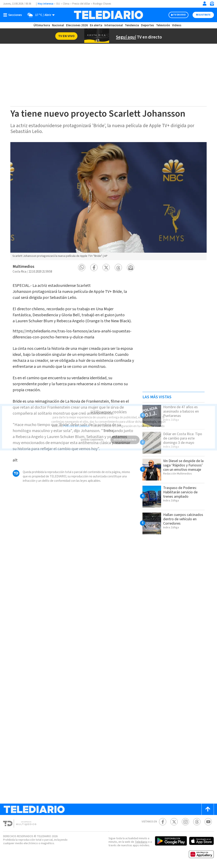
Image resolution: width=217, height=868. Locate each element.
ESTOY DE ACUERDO (125, 436)
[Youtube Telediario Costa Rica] (208, 822)
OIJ (58, 4)
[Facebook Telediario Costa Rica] (163, 822)
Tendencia (132, 25)
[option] (108, 201)
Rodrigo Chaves (102, 4)
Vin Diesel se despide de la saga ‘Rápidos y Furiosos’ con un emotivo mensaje (183, 465)
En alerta (96, 25)
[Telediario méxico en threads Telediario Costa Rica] (197, 822)
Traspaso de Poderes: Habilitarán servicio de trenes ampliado (180, 492)
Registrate (203, 15)
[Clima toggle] (40, 15)
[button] (82, 267)
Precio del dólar (81, 4)
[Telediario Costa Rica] (108, 15)
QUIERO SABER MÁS (92, 436)
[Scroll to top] (208, 809)
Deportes (148, 25)
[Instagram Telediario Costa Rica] (185, 822)
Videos (177, 25)
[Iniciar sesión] (205, 4)
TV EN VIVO (179, 15)
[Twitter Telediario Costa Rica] (174, 822)
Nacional (58, 25)
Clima (66, 4)
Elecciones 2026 (77, 25)
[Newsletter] (212, 4)
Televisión (163, 25)
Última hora (42, 25)
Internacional (114, 25)
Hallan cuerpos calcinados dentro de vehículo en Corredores (183, 519)
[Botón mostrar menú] (13, 15)
